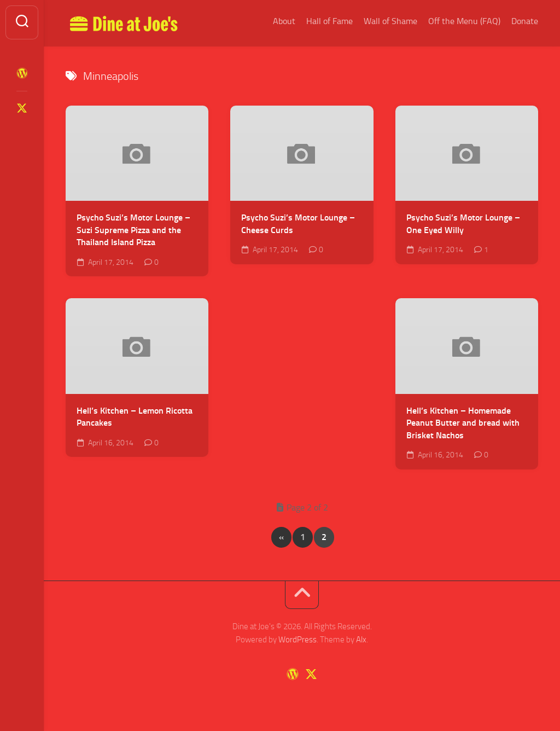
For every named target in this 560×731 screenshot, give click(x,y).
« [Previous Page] (281, 537)
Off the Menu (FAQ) (464, 21)
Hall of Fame (329, 21)
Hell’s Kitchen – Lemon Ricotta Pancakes (135, 417)
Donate (525, 21)
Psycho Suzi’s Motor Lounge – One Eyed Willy (463, 224)
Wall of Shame (390, 21)
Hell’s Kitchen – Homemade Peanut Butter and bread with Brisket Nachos (463, 423)
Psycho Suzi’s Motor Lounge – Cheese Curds (298, 224)
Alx (361, 640)
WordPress (297, 640)
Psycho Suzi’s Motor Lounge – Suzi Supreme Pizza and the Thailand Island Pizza (133, 230)
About (284, 21)
